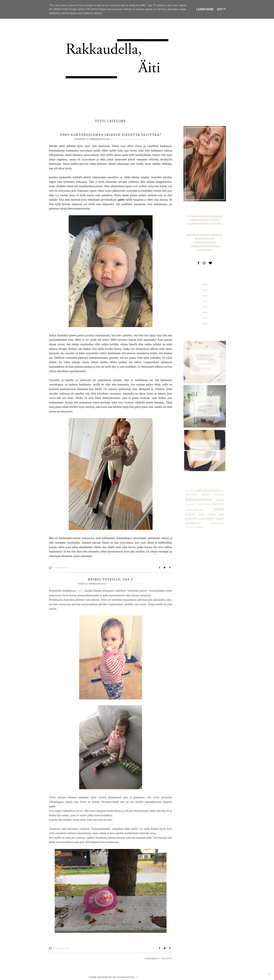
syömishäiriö (192, 513)
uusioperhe (217, 513)
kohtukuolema (198, 494)
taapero (205, 513)
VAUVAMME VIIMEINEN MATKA (205, 402)
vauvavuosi (204, 517)
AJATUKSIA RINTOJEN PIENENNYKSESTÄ (205, 446)
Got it (221, 9)
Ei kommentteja (61, 567)
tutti (116, 139)
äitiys (144, 139)
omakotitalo (204, 499)
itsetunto (220, 490)
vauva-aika (135, 139)
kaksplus (124, 584)
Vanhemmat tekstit (158, 958)
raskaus (219, 504)
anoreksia (190, 486)
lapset (220, 495)
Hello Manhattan (123, 976)
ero (223, 486)
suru (207, 508)
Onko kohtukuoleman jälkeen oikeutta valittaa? (111, 135)
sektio (189, 509)
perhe (208, 503)
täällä (80, 590)
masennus (190, 499)
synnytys (218, 508)
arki (199, 486)
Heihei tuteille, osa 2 (111, 579)
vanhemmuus (192, 517)
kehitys (134, 584)
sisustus (198, 509)
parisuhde (219, 499)
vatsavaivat (124, 139)
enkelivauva (211, 486)
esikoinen (114, 584)
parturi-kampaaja (194, 504)
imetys (206, 490)
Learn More (205, 9)
